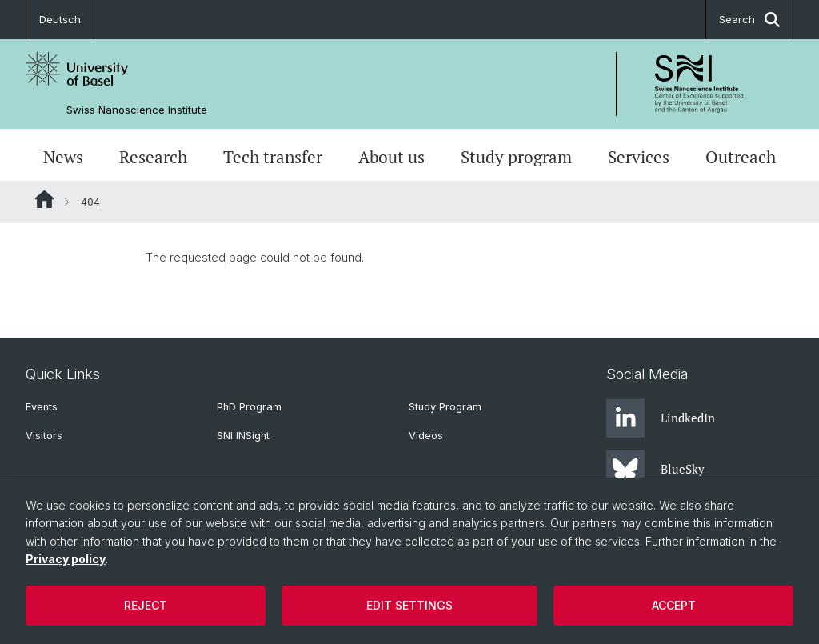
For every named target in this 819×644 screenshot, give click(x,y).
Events (42, 407)
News (63, 157)
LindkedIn (661, 418)
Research (153, 157)
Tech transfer (273, 157)
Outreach (741, 157)
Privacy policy (66, 559)
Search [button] (749, 20)
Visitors (44, 436)
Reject (146, 605)
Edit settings (409, 605)
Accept (674, 605)
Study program (516, 157)
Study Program (445, 407)
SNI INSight (243, 436)
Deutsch (60, 19)
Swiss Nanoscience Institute (137, 110)
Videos (426, 436)
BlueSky (655, 470)
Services (639, 157)
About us (392, 157)
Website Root (44, 199)
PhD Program (249, 407)
